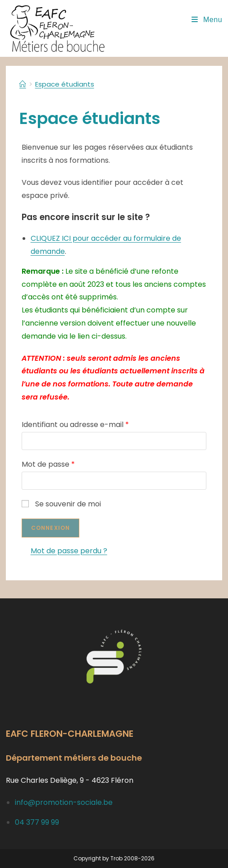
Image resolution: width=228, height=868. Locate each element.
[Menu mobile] (207, 20)
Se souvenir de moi (61, 504)
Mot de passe (48, 464)
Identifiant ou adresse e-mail (75, 425)
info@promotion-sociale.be (64, 802)
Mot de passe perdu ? (69, 551)
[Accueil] (23, 84)
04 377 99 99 (37, 822)
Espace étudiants (65, 84)
